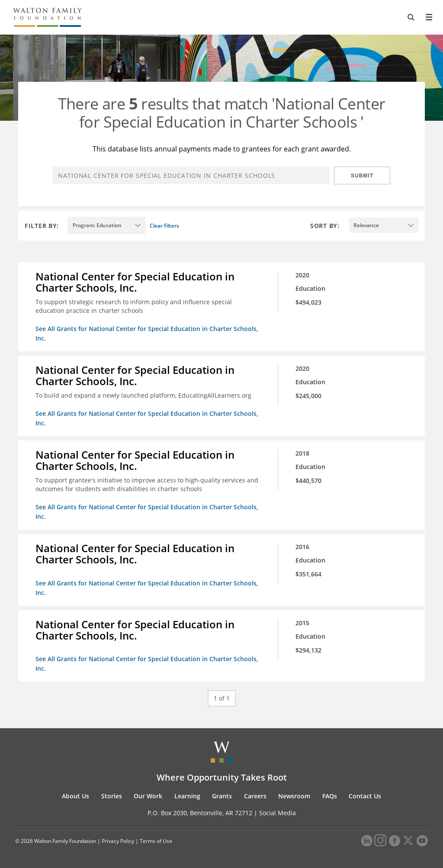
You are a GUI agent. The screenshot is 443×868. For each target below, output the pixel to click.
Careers (255, 796)
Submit (362, 176)
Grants (222, 796)
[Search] (411, 17)
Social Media (278, 813)
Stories (112, 796)
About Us (75, 796)
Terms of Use (156, 841)
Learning (187, 796)
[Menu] (429, 17)
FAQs (330, 796)
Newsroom (294, 796)
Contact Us (365, 796)
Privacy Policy (118, 841)
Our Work (148, 796)
